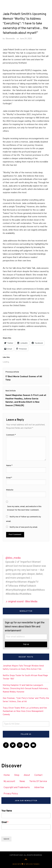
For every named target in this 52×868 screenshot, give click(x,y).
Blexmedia (10, 38)
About (27, 775)
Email (9, 478)
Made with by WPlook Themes (26, 864)
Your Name (7, 811)
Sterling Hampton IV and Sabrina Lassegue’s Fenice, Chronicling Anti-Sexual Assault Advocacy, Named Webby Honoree (26, 689)
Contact (38, 775)
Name (9, 466)
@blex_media (13, 558)
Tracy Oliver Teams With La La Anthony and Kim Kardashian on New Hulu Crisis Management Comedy (25, 711)
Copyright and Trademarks (17, 788)
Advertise (39, 788)
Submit (6, 839)
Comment (11, 435)
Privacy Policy (11, 794)
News (22, 781)
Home (7, 775)
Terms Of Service (38, 781)
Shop (17, 775)
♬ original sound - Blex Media (21, 601)
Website (10, 490)
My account (9, 781)
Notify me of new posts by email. (24, 527)
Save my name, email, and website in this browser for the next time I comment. (24, 508)
